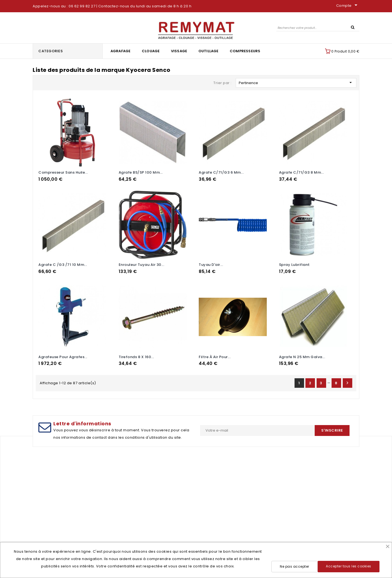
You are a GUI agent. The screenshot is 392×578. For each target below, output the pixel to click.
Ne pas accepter (295, 566)
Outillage (209, 51)
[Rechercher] (318, 28)
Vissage (179, 51)
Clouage (151, 51)
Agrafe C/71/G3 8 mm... (301, 172)
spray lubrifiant (294, 265)
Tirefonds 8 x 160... (136, 357)
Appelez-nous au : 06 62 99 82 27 (64, 6)
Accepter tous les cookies (349, 566)
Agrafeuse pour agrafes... (63, 357)
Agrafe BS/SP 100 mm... (141, 172)
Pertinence (296, 83)
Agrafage (121, 51)
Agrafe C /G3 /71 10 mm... (63, 265)
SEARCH (353, 27)
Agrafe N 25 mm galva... (302, 357)
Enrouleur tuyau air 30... (142, 265)
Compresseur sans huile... (63, 172)
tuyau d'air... (211, 265)
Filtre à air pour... (215, 357)
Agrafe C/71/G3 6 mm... (221, 172)
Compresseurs (245, 51)
